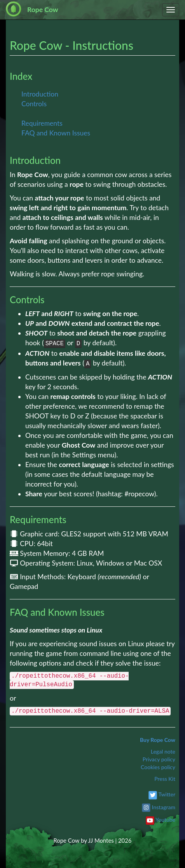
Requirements (42, 123)
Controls (34, 104)
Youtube (165, 820)
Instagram (164, 807)
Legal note (163, 751)
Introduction (40, 94)
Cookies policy (158, 767)
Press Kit (165, 779)
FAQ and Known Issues (56, 133)
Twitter (167, 794)
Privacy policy (159, 759)
